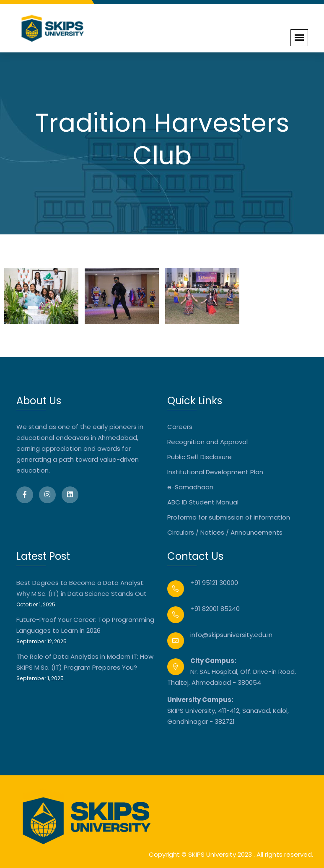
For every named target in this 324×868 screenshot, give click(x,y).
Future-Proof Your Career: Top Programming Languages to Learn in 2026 (85, 625)
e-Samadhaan (190, 487)
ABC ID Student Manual (203, 502)
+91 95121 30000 (214, 583)
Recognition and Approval (207, 442)
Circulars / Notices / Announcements (225, 532)
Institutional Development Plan (215, 472)
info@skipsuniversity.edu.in (231, 635)
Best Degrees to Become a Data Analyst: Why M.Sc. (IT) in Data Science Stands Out (82, 588)
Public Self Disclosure (200, 457)
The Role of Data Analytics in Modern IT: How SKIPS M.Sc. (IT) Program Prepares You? (85, 662)
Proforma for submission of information (229, 517)
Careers (180, 427)
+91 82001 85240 (215, 609)
